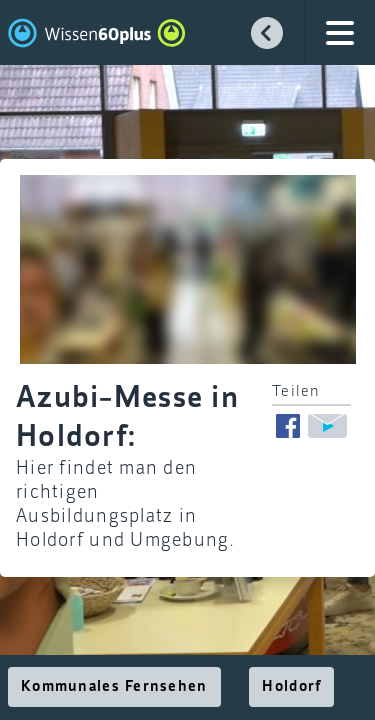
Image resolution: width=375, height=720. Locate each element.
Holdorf (291, 687)
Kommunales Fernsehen (114, 687)
